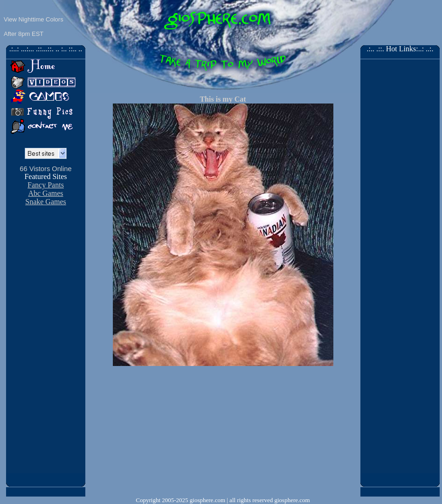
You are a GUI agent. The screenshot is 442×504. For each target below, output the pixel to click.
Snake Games (46, 202)
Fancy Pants (46, 185)
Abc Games (45, 193)
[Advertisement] (223, 431)
